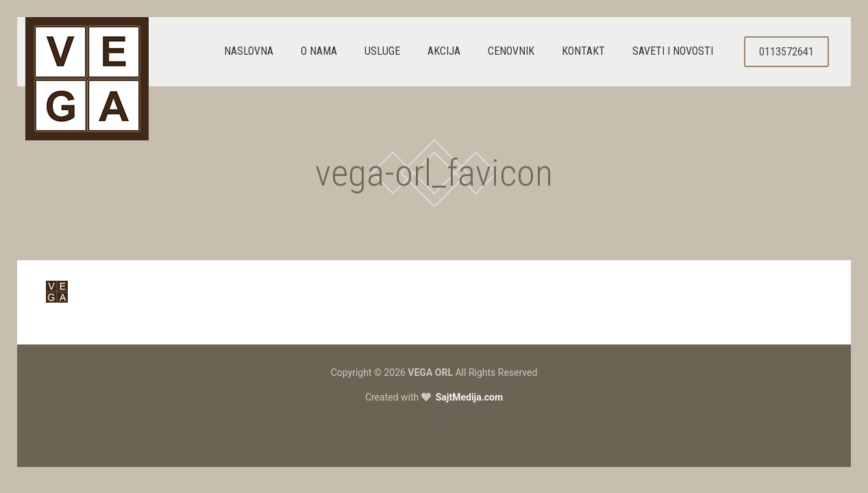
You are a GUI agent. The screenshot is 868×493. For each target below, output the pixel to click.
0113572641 (786, 52)
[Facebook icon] (434, 418)
